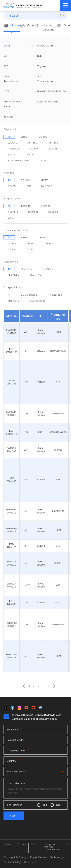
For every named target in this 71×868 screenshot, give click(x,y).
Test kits (17, 117)
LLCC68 (12, 143)
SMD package (29, 295)
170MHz (25, 206)
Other (43, 161)
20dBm (43, 238)
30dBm (49, 244)
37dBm (30, 249)
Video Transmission (51, 79)
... (43, 686)
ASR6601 (54, 143)
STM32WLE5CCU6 (19, 161)
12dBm (25, 238)
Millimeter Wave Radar (17, 104)
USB (28, 186)
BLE (51, 56)
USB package (38, 301)
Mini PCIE (47, 186)
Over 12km (36, 275)
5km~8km (47, 269)
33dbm (12, 249)
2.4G (11, 218)
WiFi (17, 56)
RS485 (12, 186)
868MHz (33, 212)
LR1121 (24, 137)
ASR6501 (33, 143)
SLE (17, 66)
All (9, 137)
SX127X (32, 155)
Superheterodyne (51, 102)
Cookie (8, 844)
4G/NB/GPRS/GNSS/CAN (51, 91)
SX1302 (43, 137)
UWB (17, 91)
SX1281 (53, 149)
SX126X (12, 155)
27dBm (30, 244)
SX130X (34, 149)
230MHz (45, 206)
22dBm (12, 244)
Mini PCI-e (14, 301)
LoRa (17, 46)
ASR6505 (13, 149)
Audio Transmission (17, 79)
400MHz (13, 212)
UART (44, 180)
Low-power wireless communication (53, 847)
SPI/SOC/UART (51, 46)
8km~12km (14, 275)
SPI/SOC (26, 180)
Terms (35, 844)
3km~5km (26, 269)
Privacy (22, 844)
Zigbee (51, 66)
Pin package (55, 295)
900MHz (53, 212)
